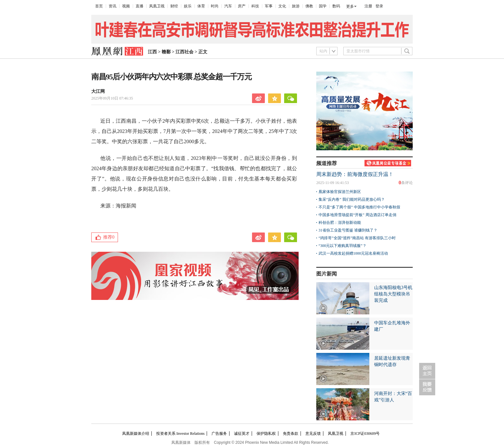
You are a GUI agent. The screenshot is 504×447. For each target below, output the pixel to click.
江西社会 (184, 52)
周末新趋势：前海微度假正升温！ (355, 174)
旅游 (296, 6)
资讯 (113, 6)
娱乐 (188, 6)
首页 (99, 6)
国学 (323, 6)
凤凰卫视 (157, 6)
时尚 (215, 6)
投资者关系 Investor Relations (180, 434)
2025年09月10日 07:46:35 (112, 98)
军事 (269, 6)
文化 (282, 6)
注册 (368, 6)
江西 (152, 52)
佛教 (309, 6)
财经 (174, 6)
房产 (242, 6)
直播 (139, 6)
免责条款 (291, 434)
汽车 (228, 6)
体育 (201, 6)
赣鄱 (166, 52)
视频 (126, 6)
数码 (336, 6)
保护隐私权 (266, 434)
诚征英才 (242, 434)
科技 (255, 6)
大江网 (98, 91)
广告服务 (219, 434)
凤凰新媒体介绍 (136, 434)
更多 (350, 6)
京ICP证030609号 (365, 434)
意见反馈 (313, 434)
